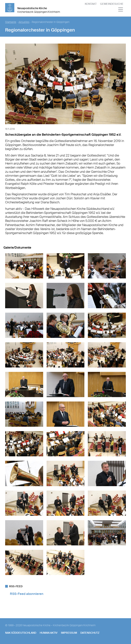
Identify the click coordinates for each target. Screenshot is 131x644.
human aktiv (49, 633)
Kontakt (91, 4)
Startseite (11, 22)
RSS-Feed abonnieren (27, 594)
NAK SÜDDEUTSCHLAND (21, 633)
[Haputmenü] (121, 10)
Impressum (69, 633)
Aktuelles (24, 22)
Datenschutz (90, 633)
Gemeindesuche (112, 4)
